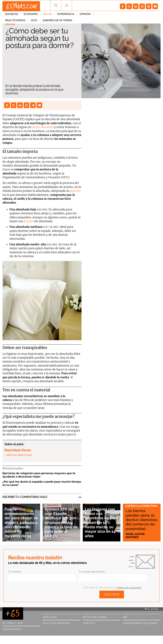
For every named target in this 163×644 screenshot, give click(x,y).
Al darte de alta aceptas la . (112, 587)
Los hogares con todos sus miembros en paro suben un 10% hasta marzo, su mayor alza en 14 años (100, 520)
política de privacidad (129, 587)
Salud (47, 16)
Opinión (85, 16)
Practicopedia (106, 16)
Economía (31, 16)
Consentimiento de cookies (140, 623)
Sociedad (12, 16)
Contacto (89, 623)
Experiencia (66, 16)
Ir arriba (152, 609)
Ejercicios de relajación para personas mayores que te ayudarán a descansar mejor (39, 475)
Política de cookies (95, 617)
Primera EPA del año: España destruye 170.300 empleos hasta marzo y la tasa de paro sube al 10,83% (61, 520)
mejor (36, 127)
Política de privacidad (56, 623)
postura (75, 191)
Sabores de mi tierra (20, 22)
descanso (47, 127)
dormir (28, 221)
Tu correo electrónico (92, 572)
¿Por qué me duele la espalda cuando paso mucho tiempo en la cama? (42, 483)
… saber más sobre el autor (18, 455)
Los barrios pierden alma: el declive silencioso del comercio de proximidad (140, 517)
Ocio (125, 16)
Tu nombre (15, 572)
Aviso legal (50, 617)
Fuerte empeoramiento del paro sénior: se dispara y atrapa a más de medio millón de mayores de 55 (21, 520)
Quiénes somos (12, 629)
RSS (125, 617)
